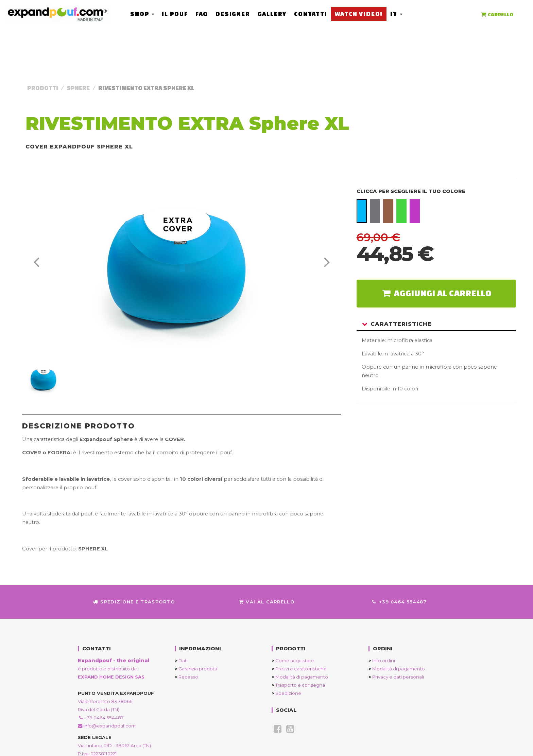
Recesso (186, 677)
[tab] (436, 324)
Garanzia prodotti (196, 669)
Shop (142, 14)
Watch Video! (359, 14)
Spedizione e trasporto (134, 602)
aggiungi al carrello (436, 293)
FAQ (202, 14)
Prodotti (43, 88)
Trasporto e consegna (298, 685)
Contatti (311, 14)
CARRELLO (497, 14)
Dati (181, 661)
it (396, 14)
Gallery (272, 14)
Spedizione (286, 693)
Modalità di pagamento (300, 677)
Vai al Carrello (266, 602)
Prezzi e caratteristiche (299, 669)
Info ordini (382, 661)
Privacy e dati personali (396, 677)
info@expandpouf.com (107, 726)
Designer (233, 14)
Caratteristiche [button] (397, 324)
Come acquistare (293, 661)
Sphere (78, 88)
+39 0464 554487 (399, 602)
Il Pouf (175, 14)
